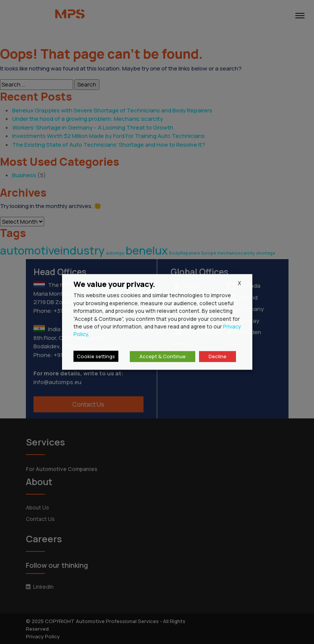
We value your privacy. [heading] (114, 284)
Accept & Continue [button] (163, 357)
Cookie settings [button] (96, 357)
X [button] (239, 283)
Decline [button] (218, 357)
